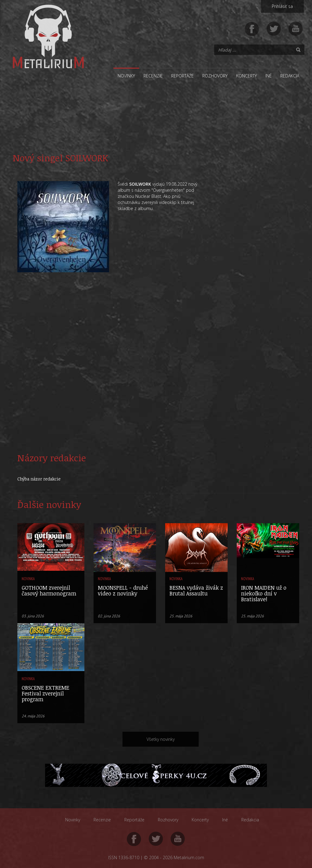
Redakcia (290, 76)
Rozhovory (215, 76)
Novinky (126, 76)
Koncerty (246, 76)
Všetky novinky (161, 739)
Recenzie (153, 76)
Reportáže (183, 76)
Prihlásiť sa (282, 6)
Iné (269, 76)
